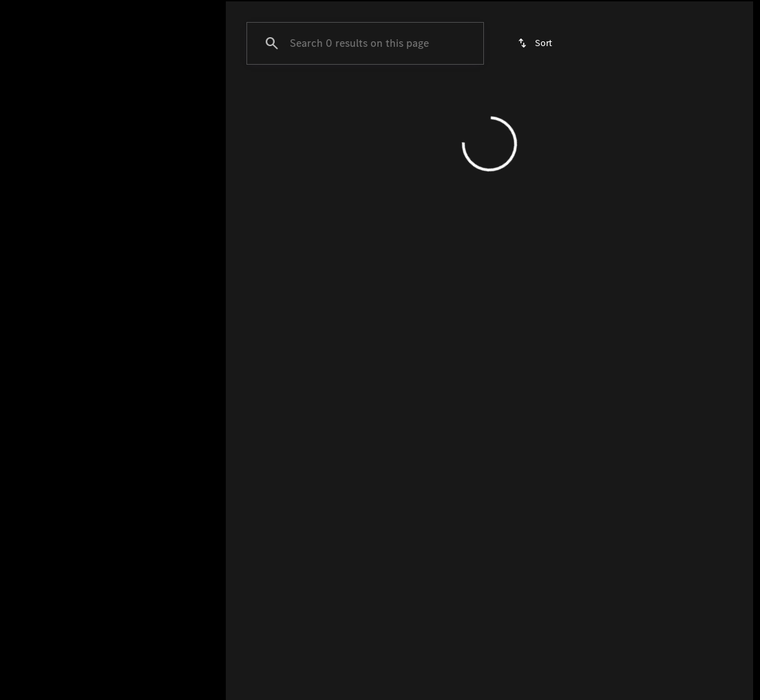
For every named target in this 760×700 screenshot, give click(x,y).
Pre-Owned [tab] (176, 103)
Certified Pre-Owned (448, 102)
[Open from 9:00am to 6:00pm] (590, 11)
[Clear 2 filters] (306, 304)
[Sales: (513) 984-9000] (471, 11)
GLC (250, 102)
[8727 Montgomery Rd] (701, 11)
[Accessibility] (36, 11)
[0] (44, 328)
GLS (356, 102)
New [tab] (43, 103)
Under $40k (651, 102)
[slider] (32, 257)
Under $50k (560, 102)
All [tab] (110, 103)
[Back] (177, 142)
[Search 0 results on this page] (365, 173)
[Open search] (594, 45)
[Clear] (165, 422)
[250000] (165, 328)
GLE (303, 102)
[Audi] (31, 170)
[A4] (72, 170)
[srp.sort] (536, 173)
